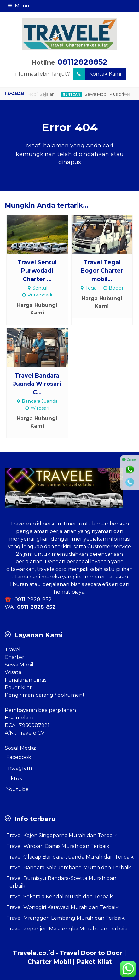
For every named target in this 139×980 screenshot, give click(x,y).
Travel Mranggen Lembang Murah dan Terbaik (65, 918)
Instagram (19, 768)
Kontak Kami (97, 74)
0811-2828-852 (33, 599)
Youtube (17, 789)
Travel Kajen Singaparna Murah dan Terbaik (61, 835)
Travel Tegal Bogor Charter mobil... (102, 271)
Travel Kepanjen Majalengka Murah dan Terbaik (67, 929)
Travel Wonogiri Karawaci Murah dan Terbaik (62, 907)
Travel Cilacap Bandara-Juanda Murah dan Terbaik (70, 857)
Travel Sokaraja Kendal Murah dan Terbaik (60, 897)
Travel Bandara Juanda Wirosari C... (37, 384)
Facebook (19, 757)
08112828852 (82, 62)
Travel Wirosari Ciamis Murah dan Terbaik (58, 846)
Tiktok (14, 779)
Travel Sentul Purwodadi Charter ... (37, 271)
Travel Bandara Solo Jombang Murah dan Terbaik (69, 868)
